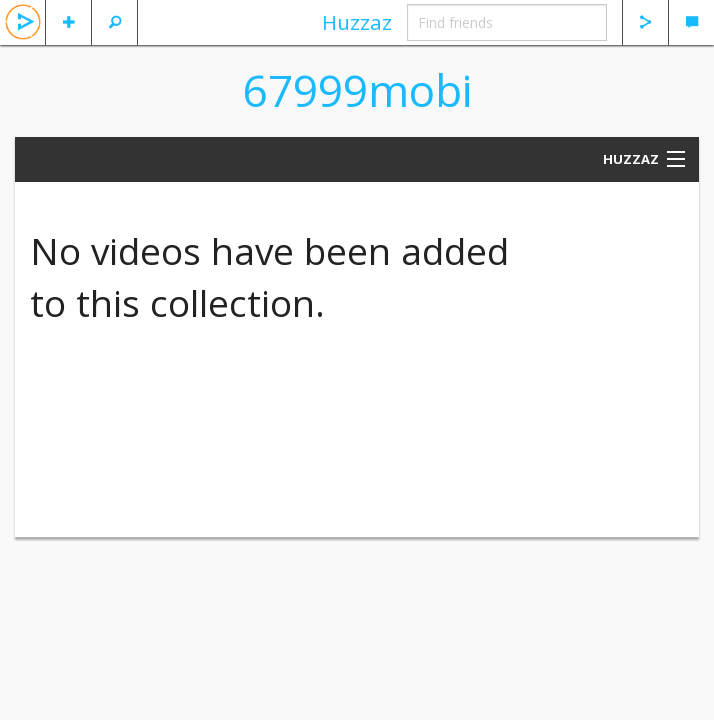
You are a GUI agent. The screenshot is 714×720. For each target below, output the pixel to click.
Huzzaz (357, 22)
